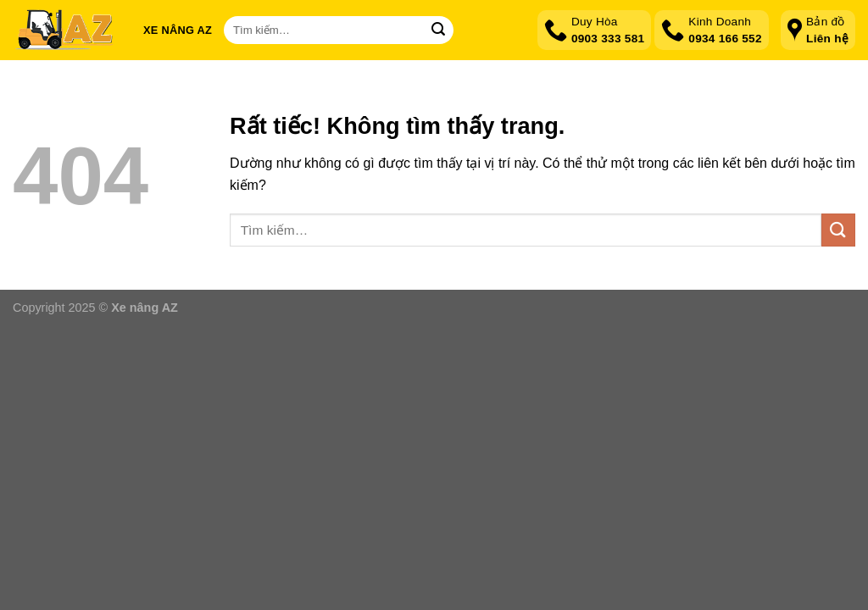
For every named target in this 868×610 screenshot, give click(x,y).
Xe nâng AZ (178, 30)
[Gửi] (438, 30)
